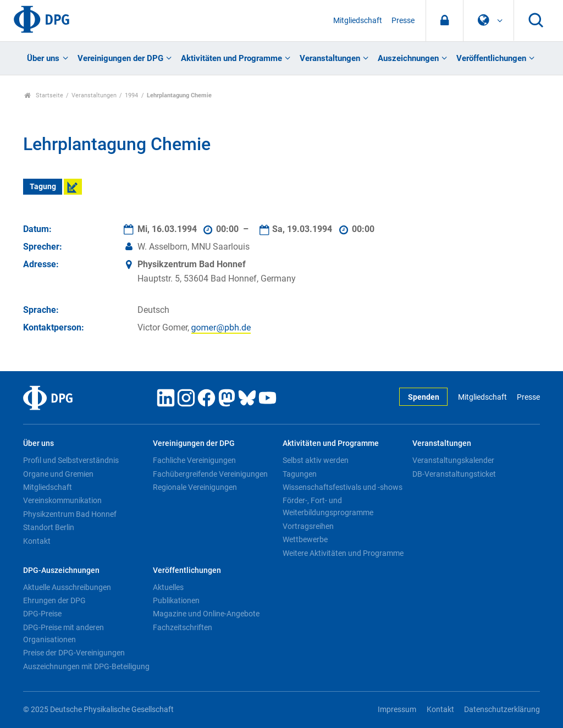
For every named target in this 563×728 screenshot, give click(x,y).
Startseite (44, 95)
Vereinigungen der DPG (120, 58)
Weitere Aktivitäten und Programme (343, 553)
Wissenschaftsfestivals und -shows (343, 487)
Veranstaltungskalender (453, 460)
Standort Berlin (49, 527)
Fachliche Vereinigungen (194, 460)
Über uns (43, 58)
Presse (403, 21)
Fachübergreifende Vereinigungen (210, 474)
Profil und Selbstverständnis (71, 460)
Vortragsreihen (308, 526)
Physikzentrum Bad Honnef (70, 514)
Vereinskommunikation (62, 500)
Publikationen (176, 600)
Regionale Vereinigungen (195, 487)
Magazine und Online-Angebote (206, 614)
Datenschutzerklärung (502, 710)
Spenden (424, 397)
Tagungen (300, 474)
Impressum (397, 710)
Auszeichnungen (408, 58)
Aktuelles (168, 587)
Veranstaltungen (330, 58)
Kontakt (37, 541)
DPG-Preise (42, 614)
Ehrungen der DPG (54, 600)
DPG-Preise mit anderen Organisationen (64, 633)
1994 (131, 95)
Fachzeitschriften (183, 627)
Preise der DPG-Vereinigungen (74, 653)
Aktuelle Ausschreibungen (67, 587)
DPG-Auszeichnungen (61, 570)
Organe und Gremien (58, 474)
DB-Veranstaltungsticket (454, 474)
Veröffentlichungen (491, 58)
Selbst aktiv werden (316, 460)
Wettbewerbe (305, 539)
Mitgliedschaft (358, 21)
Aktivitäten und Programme (231, 58)
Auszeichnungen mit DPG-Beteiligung (86, 666)
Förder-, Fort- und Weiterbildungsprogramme (328, 506)
